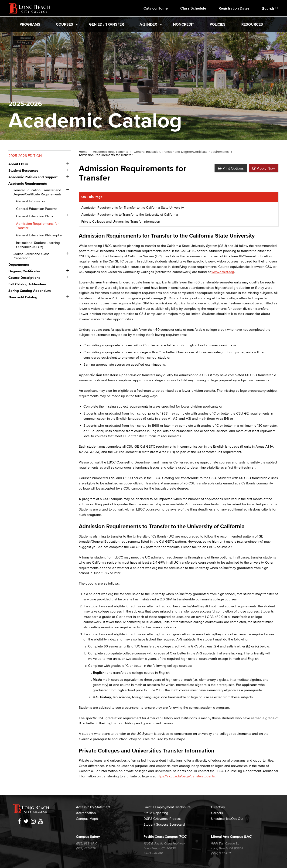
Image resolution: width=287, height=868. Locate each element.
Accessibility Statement (93, 807)
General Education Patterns (37, 209)
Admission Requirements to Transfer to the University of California (130, 215)
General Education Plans (35, 216)
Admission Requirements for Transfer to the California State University (133, 208)
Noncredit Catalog (23, 297)
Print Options (231, 168)
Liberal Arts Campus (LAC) (232, 836)
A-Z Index (148, 24)
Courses (65, 24)
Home (83, 152)
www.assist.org (223, 272)
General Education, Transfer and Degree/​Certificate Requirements (37, 192)
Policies (218, 24)
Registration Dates (234, 8)
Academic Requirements (28, 183)
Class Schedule (193, 8)
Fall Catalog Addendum (27, 284)
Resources (252, 24)
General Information (31, 201)
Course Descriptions (24, 277)
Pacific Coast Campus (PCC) (165, 836)
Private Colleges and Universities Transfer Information (121, 222)
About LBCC (18, 164)
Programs (30, 24)
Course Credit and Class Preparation (31, 256)
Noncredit (184, 24)
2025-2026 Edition (25, 156)
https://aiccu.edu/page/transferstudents (186, 776)
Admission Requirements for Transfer (37, 226)
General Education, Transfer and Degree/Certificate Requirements (181, 152)
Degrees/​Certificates (24, 271)
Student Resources (23, 170)
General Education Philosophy (39, 235)
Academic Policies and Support (33, 177)
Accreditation (86, 813)
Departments (19, 264)
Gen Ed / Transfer (106, 24)
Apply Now (264, 168)
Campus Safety (88, 836)
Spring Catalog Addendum (30, 291)
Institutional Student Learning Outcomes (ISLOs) (38, 245)
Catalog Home (156, 8)
